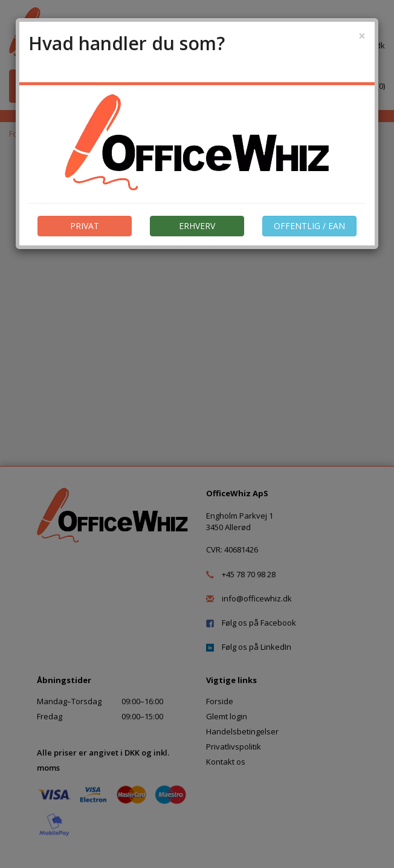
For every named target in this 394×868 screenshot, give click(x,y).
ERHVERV (197, 226)
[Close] (362, 36)
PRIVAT (85, 226)
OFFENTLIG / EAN (309, 226)
